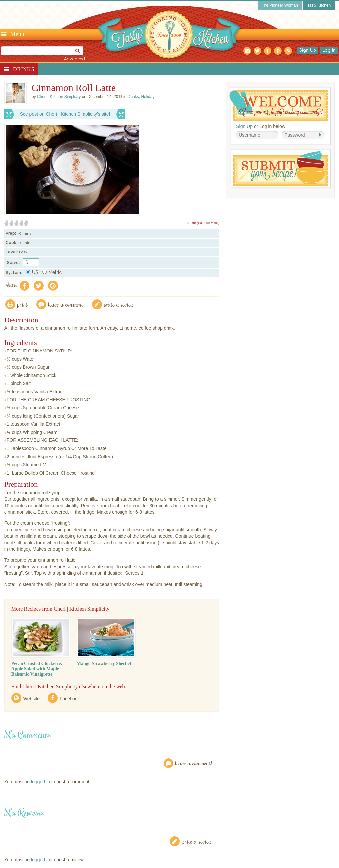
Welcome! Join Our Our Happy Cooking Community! (279, 106)
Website (31, 699)
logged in (41, 782)
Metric (52, 272)
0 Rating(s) (194, 223)
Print (23, 304)
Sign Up (308, 50)
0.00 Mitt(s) (212, 223)
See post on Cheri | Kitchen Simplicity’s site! (65, 114)
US (32, 272)
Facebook (70, 699)
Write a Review (197, 841)
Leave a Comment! (194, 763)
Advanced (74, 59)
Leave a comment (66, 304)
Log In (329, 50)
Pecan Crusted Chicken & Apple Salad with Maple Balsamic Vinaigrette (37, 669)
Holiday (148, 97)
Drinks (24, 69)
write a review (119, 304)
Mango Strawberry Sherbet (104, 663)
